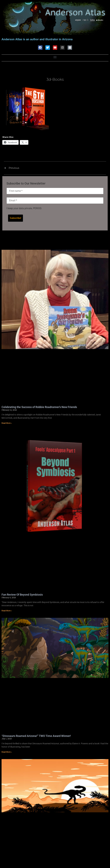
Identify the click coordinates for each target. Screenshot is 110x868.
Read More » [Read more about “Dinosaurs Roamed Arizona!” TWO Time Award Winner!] (7, 752)
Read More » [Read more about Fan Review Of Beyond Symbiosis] (7, 611)
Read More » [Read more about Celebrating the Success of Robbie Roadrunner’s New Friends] (7, 423)
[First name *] (55, 191)
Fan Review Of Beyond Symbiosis (22, 595)
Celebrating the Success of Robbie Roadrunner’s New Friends (39, 407)
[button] (55, 57)
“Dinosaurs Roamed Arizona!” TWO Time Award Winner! (36, 736)
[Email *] (55, 201)
